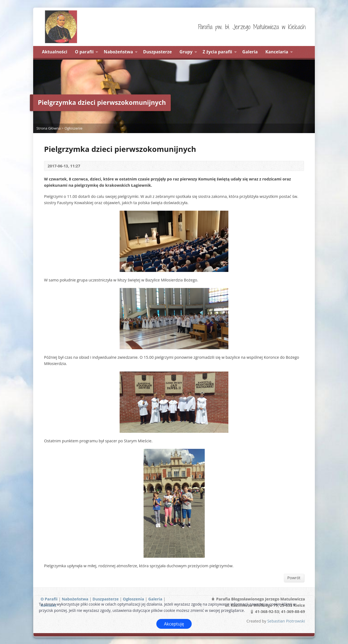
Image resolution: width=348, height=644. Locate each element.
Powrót (294, 578)
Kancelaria (277, 52)
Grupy (186, 52)
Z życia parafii (217, 52)
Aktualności (55, 52)
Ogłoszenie (73, 128)
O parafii (84, 52)
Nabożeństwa (119, 52)
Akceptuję (174, 624)
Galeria (250, 52)
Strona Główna (49, 128)
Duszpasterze (157, 52)
